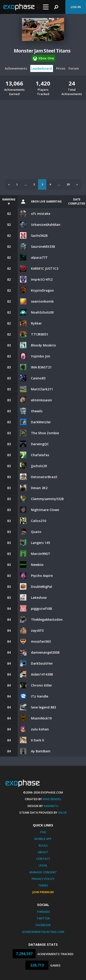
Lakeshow (39, 598)
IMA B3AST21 (41, 367)
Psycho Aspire (42, 576)
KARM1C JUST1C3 (45, 268)
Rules (43, 845)
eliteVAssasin (42, 400)
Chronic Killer (42, 685)
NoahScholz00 (42, 312)
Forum (74, 68)
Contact (43, 859)
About (43, 852)
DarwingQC (40, 444)
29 (68, 184)
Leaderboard (42, 68)
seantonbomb (42, 301)
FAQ (43, 832)
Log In (76, 7)
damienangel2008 (45, 652)
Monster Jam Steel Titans (42, 51)
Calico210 (39, 521)
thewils (37, 411)
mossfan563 (41, 641)
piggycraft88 (41, 609)
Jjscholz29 (39, 466)
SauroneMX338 (43, 246)
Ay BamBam (41, 751)
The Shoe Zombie (45, 433)
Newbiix (37, 565)
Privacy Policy (43, 879)
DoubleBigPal (42, 587)
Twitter (43, 918)
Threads (43, 912)
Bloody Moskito (43, 345)
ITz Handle (40, 696)
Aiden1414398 (42, 674)
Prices (61, 68)
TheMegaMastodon (47, 619)
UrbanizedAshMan (46, 225)
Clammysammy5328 (47, 499)
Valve (62, 812)
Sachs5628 (39, 236)
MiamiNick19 (41, 718)
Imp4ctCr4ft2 (42, 279)
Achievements (16, 68)
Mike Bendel (52, 799)
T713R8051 (40, 334)
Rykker (36, 323)
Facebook (43, 925)
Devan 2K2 (39, 488)
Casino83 (38, 378)
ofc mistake (41, 214)
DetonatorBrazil (44, 477)
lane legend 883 (43, 707)
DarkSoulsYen (42, 663)
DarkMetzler (41, 422)
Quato (36, 532)
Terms (43, 885)
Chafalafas (40, 455)
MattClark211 (42, 389)
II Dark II (37, 740)
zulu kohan (40, 729)
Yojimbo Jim (41, 356)
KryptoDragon (42, 290)
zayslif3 (37, 630)
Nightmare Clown (45, 510)
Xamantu (51, 806)
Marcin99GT (41, 554)
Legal (43, 865)
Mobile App (43, 839)
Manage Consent (43, 872)
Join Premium (43, 892)
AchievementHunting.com (43, 932)
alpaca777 (39, 257)
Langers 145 (40, 543)
